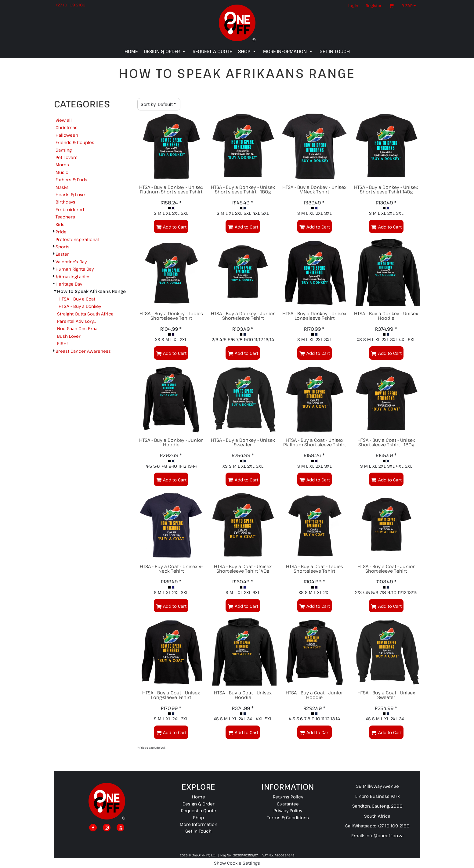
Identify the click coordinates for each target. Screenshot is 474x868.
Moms (62, 165)
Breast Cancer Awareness (83, 351)
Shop (198, 818)
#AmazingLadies (73, 277)
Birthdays (65, 202)
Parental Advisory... (77, 321)
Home (199, 797)
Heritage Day (69, 284)
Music (62, 172)
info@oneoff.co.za (384, 836)
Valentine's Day (71, 262)
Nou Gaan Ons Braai (78, 328)
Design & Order (199, 804)
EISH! (62, 343)
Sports (63, 247)
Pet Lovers (67, 157)
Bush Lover (69, 336)
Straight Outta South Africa (85, 314)
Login (353, 5)
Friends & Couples (75, 142)
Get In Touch (198, 831)
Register (374, 5)
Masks (62, 187)
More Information (199, 824)
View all (64, 120)
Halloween (67, 135)
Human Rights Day (75, 269)
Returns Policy (288, 797)
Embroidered (70, 209)
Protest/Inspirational (77, 239)
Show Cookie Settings (237, 863)
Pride (61, 232)
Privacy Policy (288, 810)
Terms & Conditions (288, 818)
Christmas (67, 127)
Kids (60, 224)
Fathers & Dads (71, 180)
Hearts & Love (70, 194)
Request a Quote (199, 810)
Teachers (65, 217)
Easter (62, 254)
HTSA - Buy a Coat (77, 299)
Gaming (64, 150)
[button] (410, 5)
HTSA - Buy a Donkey (80, 306)
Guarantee (288, 804)
